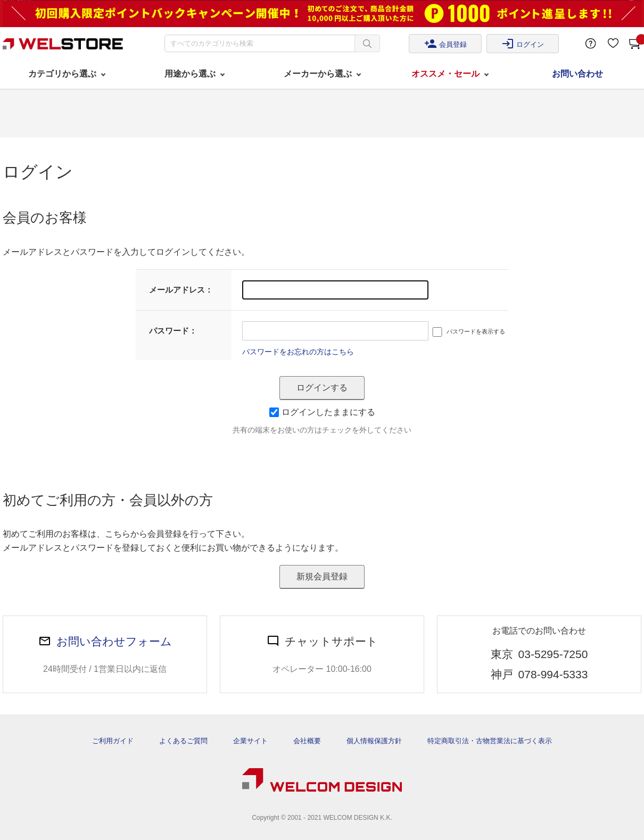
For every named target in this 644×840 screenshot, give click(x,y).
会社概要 (307, 741)
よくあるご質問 (183, 741)
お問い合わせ (577, 74)
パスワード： (173, 331)
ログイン (523, 44)
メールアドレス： (181, 290)
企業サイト (250, 741)
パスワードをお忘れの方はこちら (298, 352)
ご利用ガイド (113, 741)
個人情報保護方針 (374, 741)
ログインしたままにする (322, 412)
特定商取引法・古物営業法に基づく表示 (490, 741)
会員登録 (445, 44)
